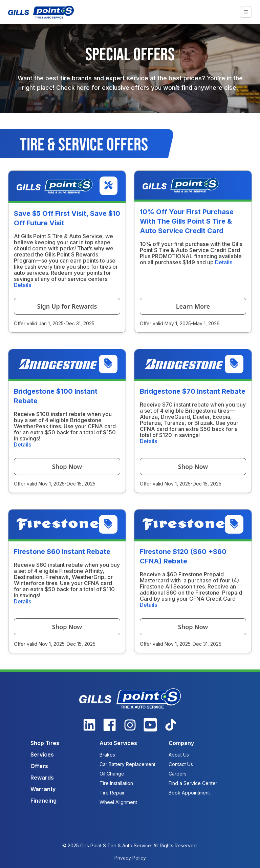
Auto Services (118, 743)
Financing (44, 801)
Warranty (43, 789)
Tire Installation (116, 783)
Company (181, 743)
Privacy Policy (130, 858)
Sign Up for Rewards (67, 306)
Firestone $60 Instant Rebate (62, 552)
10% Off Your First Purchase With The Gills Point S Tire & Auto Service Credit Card (187, 221)
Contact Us (181, 764)
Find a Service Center (193, 783)
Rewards (42, 778)
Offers (39, 766)
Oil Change (112, 774)
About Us (179, 755)
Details (23, 285)
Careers (178, 774)
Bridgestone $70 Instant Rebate (193, 391)
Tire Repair (112, 793)
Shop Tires (45, 743)
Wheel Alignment (118, 802)
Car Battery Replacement (127, 764)
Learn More (193, 306)
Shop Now (67, 467)
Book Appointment (189, 793)
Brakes (107, 755)
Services (42, 755)
